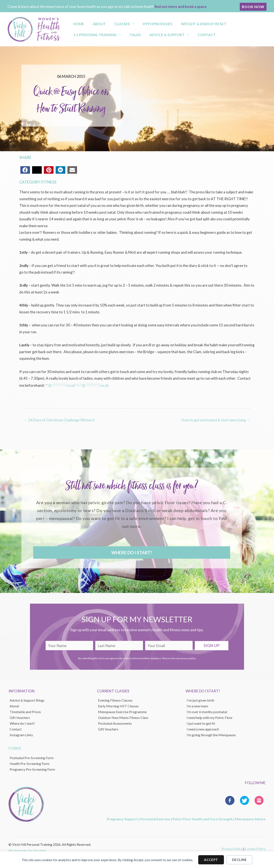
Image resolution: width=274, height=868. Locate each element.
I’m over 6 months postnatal (207, 711)
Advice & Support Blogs (27, 700)
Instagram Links (21, 734)
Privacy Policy (232, 848)
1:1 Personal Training (235, 23)
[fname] (69, 645)
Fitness (49, 182)
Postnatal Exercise (155, 818)
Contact (140, 36)
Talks (76, 36)
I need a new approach (203, 729)
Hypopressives (143, 23)
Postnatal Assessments (115, 723)
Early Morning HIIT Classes (118, 706)
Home (76, 23)
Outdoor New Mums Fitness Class (123, 717)
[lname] (119, 645)
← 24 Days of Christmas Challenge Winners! (60, 420)
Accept (211, 859)
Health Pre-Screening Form (30, 763)
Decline (239, 859)
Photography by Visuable (27, 850)
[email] (169, 645)
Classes (112, 23)
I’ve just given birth (200, 700)
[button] (253, 7)
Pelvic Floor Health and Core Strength (203, 818)
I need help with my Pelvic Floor (210, 717)
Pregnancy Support (122, 818)
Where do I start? (22, 723)
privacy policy (188, 658)
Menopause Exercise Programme (122, 711)
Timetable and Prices (25, 711)
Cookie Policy (255, 848)
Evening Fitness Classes (115, 700)
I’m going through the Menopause (211, 734)
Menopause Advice (250, 818)
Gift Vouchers (20, 717)
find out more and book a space (181, 7)
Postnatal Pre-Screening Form (32, 757)
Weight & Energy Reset (185, 23)
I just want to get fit (201, 723)
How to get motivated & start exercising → (216, 420)
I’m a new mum (197, 706)
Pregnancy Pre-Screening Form (32, 769)
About (93, 23)
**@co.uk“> (77, 385)
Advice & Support (104, 36)
